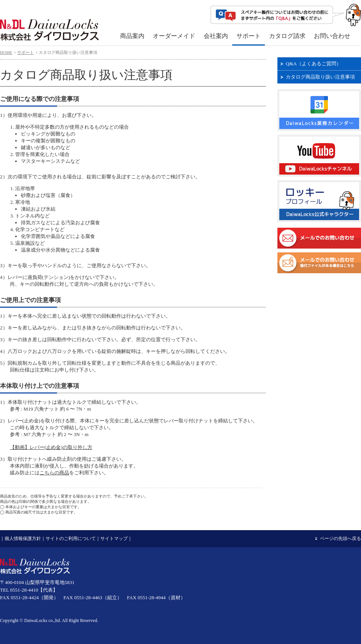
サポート (249, 36)
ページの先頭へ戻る (340, 539)
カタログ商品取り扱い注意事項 (320, 77)
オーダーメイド (174, 36)
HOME (6, 52)
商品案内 (132, 36)
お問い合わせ (332, 36)
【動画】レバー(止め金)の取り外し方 (51, 447)
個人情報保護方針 (23, 539)
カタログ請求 (287, 36)
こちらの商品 (54, 473)
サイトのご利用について (71, 539)
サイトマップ (114, 539)
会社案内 (216, 36)
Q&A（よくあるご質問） (313, 64)
